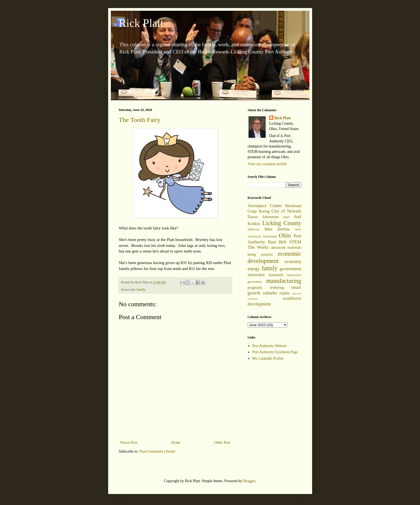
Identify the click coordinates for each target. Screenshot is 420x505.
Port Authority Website (270, 346)
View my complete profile (267, 164)
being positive (260, 255)
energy (254, 269)
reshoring (277, 288)
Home (176, 443)
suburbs (270, 293)
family (141, 290)
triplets (285, 293)
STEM (295, 242)
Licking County (282, 223)
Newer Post (129, 443)
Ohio (285, 235)
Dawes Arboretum (263, 217)
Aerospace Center (265, 206)
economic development (275, 257)
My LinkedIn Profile (268, 358)
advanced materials (286, 248)
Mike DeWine (277, 229)
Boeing (264, 211)
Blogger (249, 481)
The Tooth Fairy (140, 120)
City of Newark (286, 211)
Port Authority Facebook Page (275, 352)
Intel (286, 217)
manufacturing (284, 281)
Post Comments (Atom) (157, 451)
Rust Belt (277, 242)
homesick (276, 275)
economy (293, 261)
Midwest (254, 229)
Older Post (222, 443)
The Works (258, 247)
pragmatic (255, 288)
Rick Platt (141, 23)
